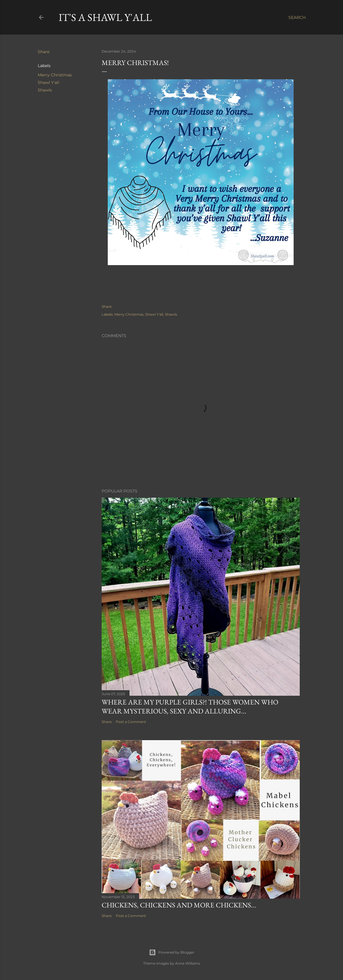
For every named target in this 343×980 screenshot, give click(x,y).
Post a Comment (131, 722)
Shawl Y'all (49, 82)
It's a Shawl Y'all (105, 17)
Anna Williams (188, 963)
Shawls (45, 90)
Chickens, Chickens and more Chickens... (179, 905)
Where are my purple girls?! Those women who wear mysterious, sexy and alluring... (190, 706)
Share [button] (44, 52)
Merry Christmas (55, 75)
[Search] (297, 17)
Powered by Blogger (172, 952)
